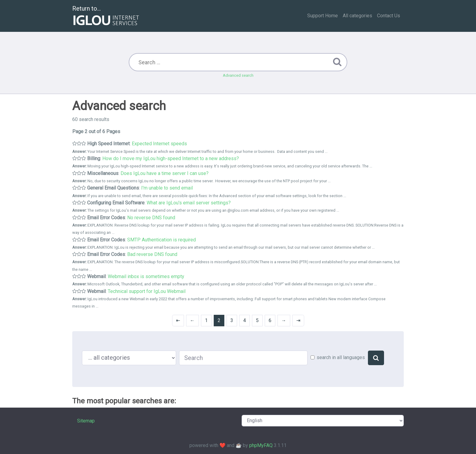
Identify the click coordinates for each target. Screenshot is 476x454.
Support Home (323, 16)
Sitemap (86, 421)
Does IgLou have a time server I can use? (165, 173)
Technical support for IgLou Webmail (147, 291)
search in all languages (341, 357)
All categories (357, 16)
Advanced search (238, 75)
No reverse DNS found (151, 218)
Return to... (106, 16)
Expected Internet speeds (159, 144)
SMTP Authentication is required (161, 240)
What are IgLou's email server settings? (189, 203)
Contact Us (389, 16)
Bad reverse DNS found (152, 254)
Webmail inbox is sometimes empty (146, 276)
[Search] (376, 358)
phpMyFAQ (261, 445)
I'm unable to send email (167, 188)
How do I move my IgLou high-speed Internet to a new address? (171, 158)
